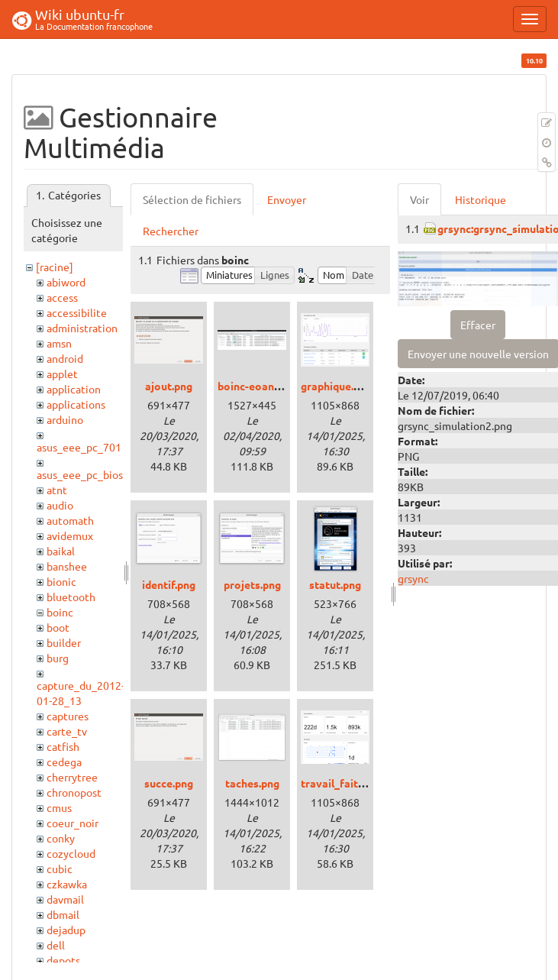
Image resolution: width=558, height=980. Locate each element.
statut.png (335, 584)
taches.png (252, 783)
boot (58, 627)
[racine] (55, 267)
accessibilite (77, 312)
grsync (413, 578)
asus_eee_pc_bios (80, 474)
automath (70, 520)
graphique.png (336, 386)
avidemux (70, 535)
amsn (59, 343)
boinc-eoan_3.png (262, 386)
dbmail (63, 914)
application (74, 389)
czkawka (67, 884)
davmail (65, 899)
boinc (60, 612)
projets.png (252, 584)
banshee (67, 566)
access (62, 297)
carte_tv (67, 731)
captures (68, 716)
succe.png (169, 783)
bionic (61, 581)
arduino (65, 419)
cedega (64, 762)
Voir (419, 199)
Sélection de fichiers (192, 199)
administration (82, 328)
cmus (59, 807)
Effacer (478, 325)
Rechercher (171, 231)
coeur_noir (73, 823)
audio (60, 505)
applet (62, 374)
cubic (60, 868)
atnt (57, 490)
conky (61, 838)
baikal (61, 551)
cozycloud (71, 853)
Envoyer (287, 199)
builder (64, 642)
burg (58, 658)
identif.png (169, 584)
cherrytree (72, 777)
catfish (63, 746)
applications (76, 404)
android (65, 358)
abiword (66, 282)
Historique (481, 199)
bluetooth (71, 597)
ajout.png (169, 386)
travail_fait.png (340, 783)
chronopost (74, 792)
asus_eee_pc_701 (79, 447)
